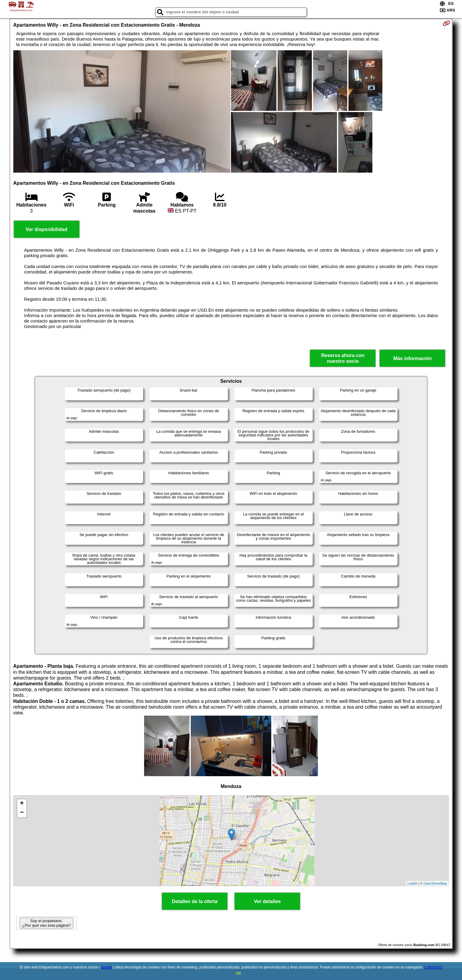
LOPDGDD (433, 967)
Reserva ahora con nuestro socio (343, 358)
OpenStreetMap (435, 883)
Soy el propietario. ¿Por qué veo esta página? (46, 923)
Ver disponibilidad (47, 229)
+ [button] (22, 804)
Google (106, 967)
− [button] (22, 813)
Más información (412, 358)
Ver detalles (267, 901)
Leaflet (412, 883)
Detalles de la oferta (195, 901)
